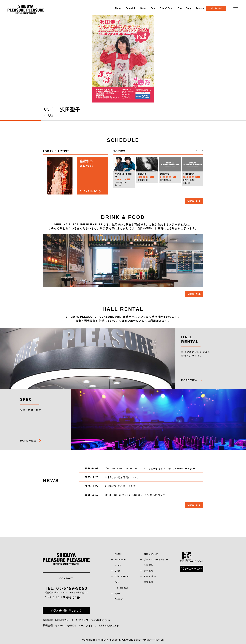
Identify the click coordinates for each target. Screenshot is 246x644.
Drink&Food (167, 8)
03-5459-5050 (72, 588)
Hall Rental (121, 588)
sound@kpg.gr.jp (100, 620)
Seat (153, 8)
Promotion (150, 576)
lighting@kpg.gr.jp (108, 626)
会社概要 (149, 571)
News (143, 8)
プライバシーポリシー (156, 560)
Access (200, 8)
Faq (180, 8)
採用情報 (149, 565)
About (118, 8)
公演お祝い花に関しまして (66, 610)
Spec (189, 8)
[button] (196, 151)
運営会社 (149, 582)
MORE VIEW (189, 380)
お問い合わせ (151, 554)
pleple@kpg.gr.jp (66, 597)
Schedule (131, 8)
